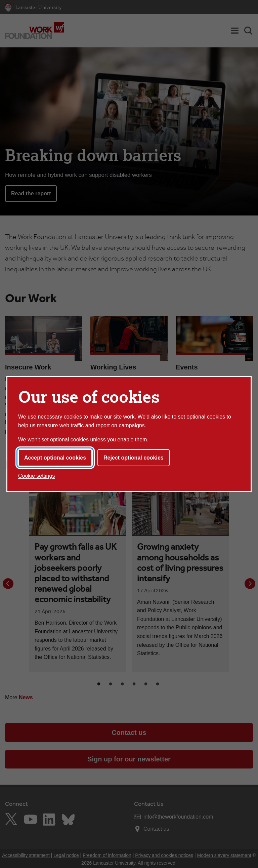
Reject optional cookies (134, 458)
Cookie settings (36, 476)
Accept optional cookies (55, 458)
